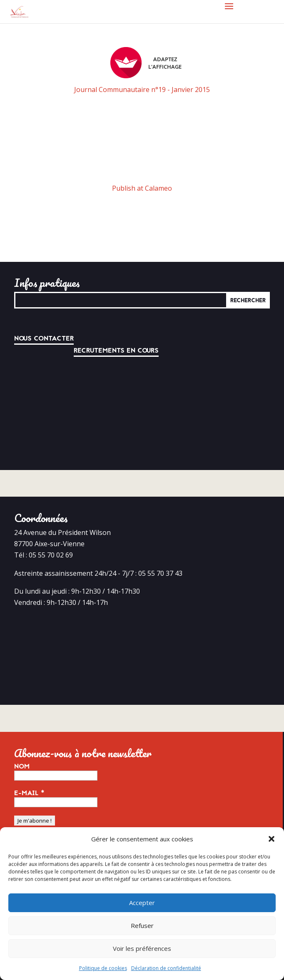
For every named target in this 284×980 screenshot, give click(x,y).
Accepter (142, 903)
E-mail (29, 793)
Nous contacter (44, 338)
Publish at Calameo (142, 188)
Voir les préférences (142, 948)
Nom (22, 766)
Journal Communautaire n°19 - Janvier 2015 (142, 90)
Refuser (142, 925)
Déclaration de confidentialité (166, 968)
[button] (272, 839)
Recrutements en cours (116, 351)
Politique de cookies (103, 968)
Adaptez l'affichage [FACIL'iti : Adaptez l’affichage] (146, 63)
